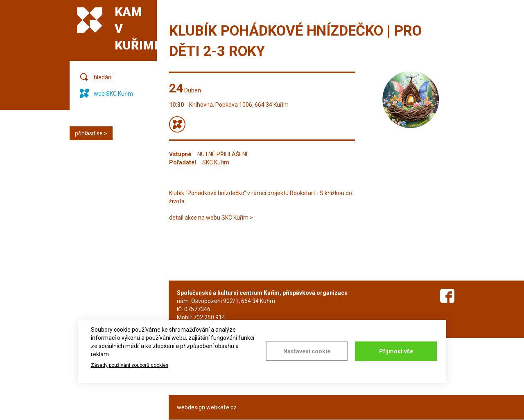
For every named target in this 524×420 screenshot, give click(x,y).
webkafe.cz (221, 407)
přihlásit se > (91, 133)
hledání (103, 77)
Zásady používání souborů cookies (130, 365)
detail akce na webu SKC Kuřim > (211, 218)
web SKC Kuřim (113, 94)
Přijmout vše (396, 351)
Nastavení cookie (307, 351)
